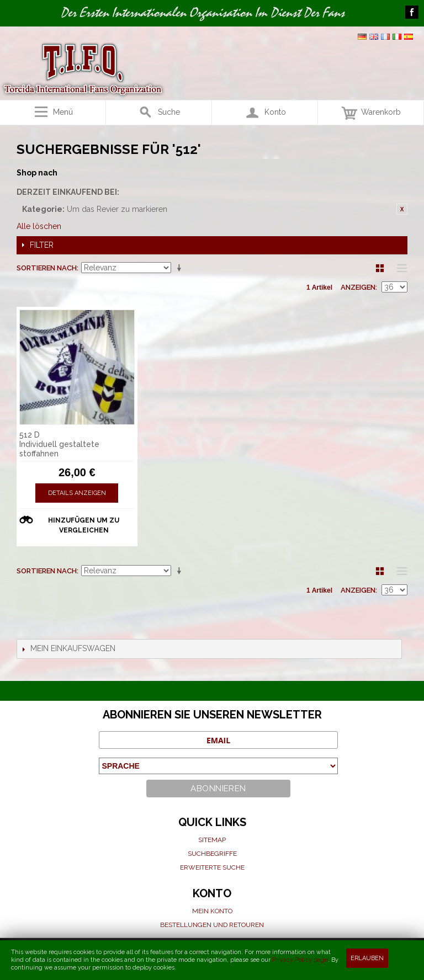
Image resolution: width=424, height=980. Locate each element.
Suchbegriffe (212, 854)
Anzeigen (358, 287)
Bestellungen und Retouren (212, 925)
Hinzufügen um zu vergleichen (84, 525)
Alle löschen (39, 226)
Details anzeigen (77, 493)
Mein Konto (212, 911)
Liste (399, 268)
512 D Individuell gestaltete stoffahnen (59, 444)
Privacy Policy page (300, 960)
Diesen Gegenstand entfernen (402, 209)
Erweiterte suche (212, 867)
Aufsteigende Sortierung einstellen (181, 268)
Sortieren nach (47, 268)
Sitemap (212, 840)
